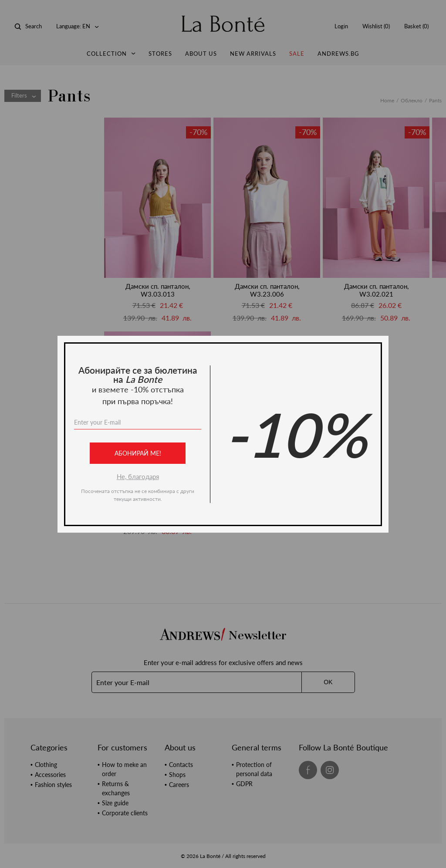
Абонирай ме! (138, 453)
